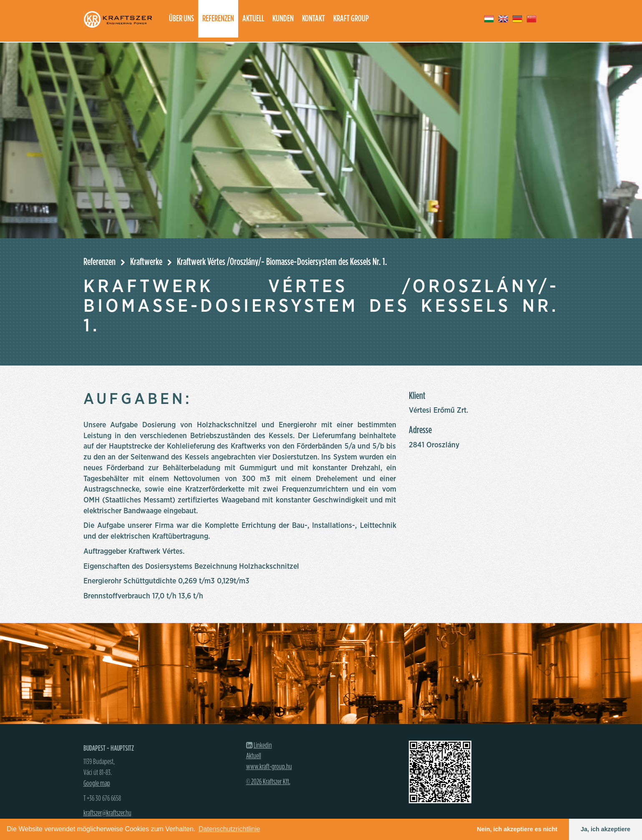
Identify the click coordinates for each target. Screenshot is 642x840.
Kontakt (313, 19)
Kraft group (351, 19)
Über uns (181, 19)
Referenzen (218, 19)
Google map (97, 784)
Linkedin (263, 746)
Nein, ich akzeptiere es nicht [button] (517, 829)
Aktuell (253, 19)
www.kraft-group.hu (269, 767)
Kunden (283, 19)
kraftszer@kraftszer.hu (107, 813)
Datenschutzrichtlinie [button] (229, 829)
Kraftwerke (146, 262)
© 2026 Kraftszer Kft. (268, 782)
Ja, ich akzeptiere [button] (605, 829)
